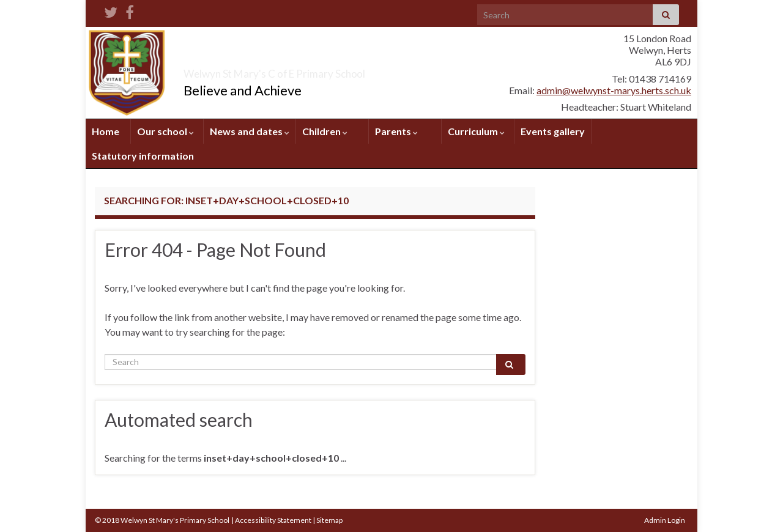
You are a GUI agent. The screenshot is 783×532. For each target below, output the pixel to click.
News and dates (250, 131)
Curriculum (476, 131)
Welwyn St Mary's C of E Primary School (341, 70)
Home (106, 131)
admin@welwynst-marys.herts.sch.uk (614, 90)
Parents (396, 131)
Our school (165, 131)
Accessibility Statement (273, 520)
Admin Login (665, 520)
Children (325, 131)
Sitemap (329, 520)
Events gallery (553, 131)
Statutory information (143, 156)
